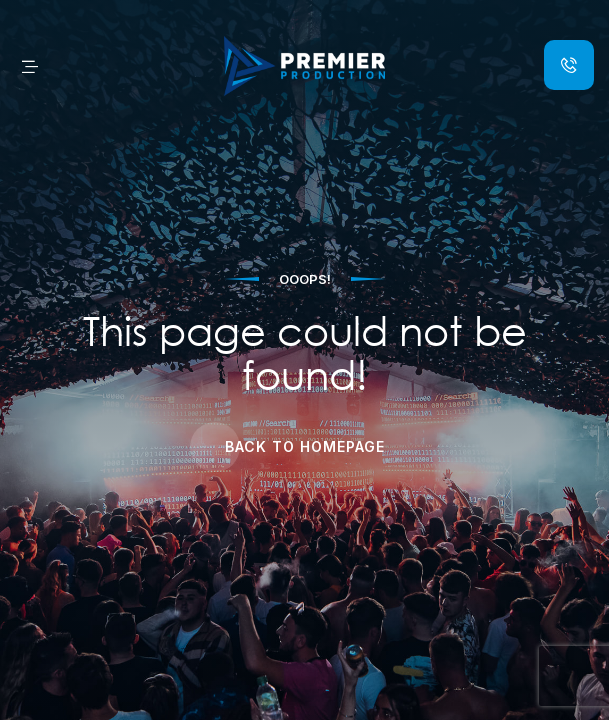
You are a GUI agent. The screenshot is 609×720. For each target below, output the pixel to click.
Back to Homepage (305, 446)
